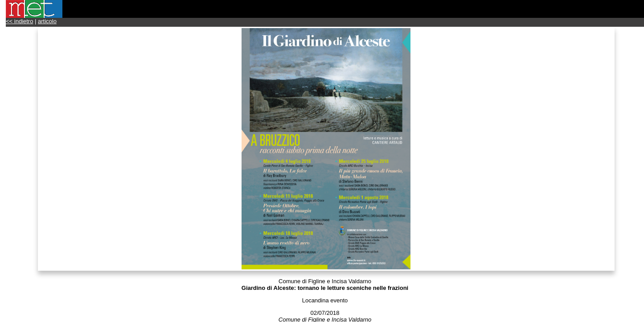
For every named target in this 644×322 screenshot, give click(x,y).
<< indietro (19, 21)
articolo (47, 21)
